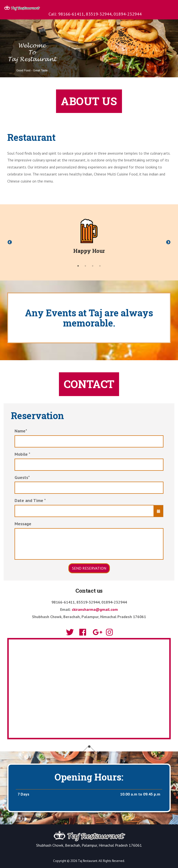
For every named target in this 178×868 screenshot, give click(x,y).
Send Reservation (89, 568)
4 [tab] (100, 266)
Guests (22, 477)
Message (23, 524)
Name (21, 431)
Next (168, 242)
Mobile (22, 454)
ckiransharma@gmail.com (95, 609)
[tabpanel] (89, 239)
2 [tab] (85, 266)
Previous (10, 242)
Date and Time (30, 500)
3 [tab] (93, 266)
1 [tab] (78, 266)
